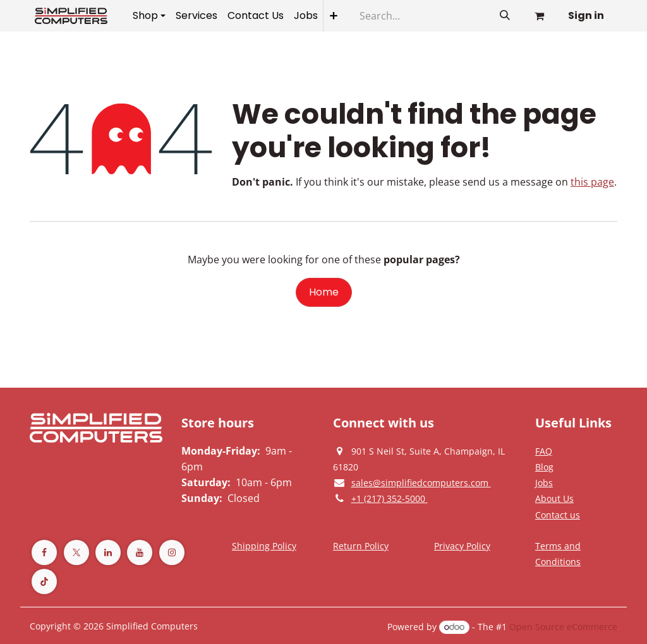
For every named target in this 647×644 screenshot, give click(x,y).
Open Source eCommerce (563, 627)
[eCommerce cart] (539, 16)
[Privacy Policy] (544, 451)
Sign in (586, 15)
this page (592, 182)
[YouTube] (140, 552)
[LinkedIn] (108, 552)
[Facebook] (44, 552)
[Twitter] (76, 552)
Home (324, 292)
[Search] (505, 16)
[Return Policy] (361, 546)
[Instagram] (172, 552)
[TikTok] (44, 581)
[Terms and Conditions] (264, 546)
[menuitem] (149, 16)
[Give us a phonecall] (390, 498)
